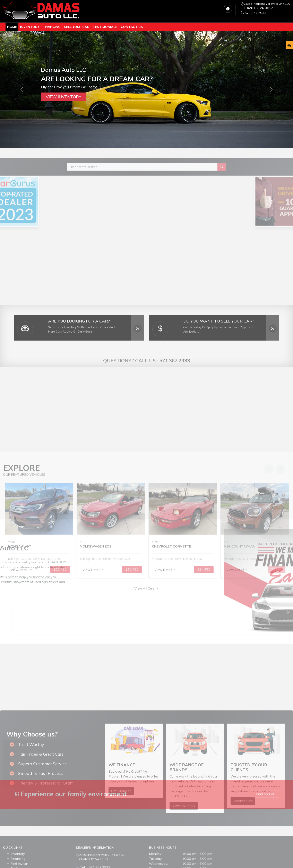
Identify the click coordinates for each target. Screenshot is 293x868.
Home (12, 27)
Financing (52, 27)
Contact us (132, 27)
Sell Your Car (77, 27)
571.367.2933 (253, 13)
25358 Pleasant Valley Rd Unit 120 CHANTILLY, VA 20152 (267, 6)
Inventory (30, 27)
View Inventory (64, 97)
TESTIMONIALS (105, 27)
